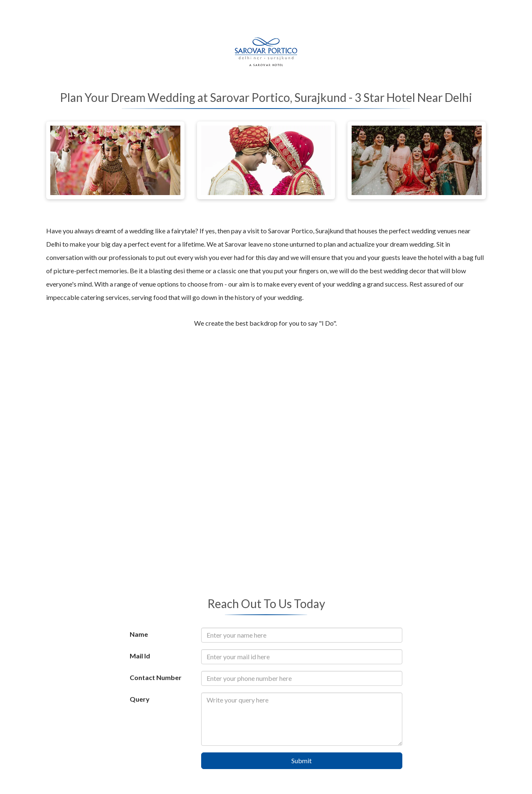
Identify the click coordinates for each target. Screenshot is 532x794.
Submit (302, 761)
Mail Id (140, 656)
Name (139, 634)
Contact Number (156, 677)
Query (140, 699)
